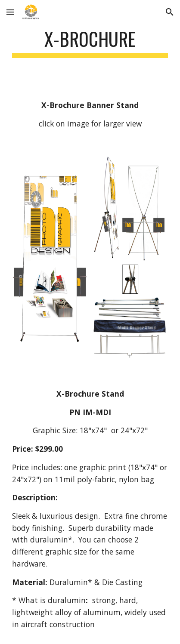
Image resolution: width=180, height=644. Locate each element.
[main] (90, 43)
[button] (10, 12)
